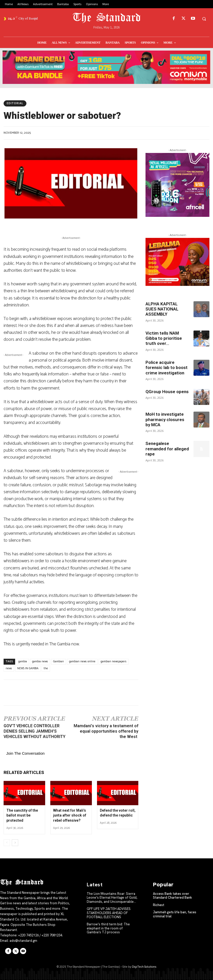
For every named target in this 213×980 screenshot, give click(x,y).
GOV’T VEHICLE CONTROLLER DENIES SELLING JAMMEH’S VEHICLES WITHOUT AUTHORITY (35, 731)
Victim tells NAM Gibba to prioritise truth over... (164, 338)
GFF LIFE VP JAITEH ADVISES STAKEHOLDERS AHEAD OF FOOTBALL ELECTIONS (109, 913)
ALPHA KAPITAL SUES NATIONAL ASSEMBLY (162, 309)
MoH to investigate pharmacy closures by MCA (165, 419)
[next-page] (15, 843)
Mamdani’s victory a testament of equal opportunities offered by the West (106, 731)
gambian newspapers (114, 662)
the (46, 668)
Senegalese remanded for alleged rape (167, 449)
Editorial (15, 103)
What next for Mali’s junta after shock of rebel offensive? (70, 815)
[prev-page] (7, 843)
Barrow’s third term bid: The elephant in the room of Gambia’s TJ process (108, 928)
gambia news (40, 662)
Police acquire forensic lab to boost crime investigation (167, 368)
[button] (204, 19)
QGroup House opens (167, 392)
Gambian (59, 662)
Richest (159, 905)
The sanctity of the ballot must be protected (22, 815)
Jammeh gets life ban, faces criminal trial (175, 914)
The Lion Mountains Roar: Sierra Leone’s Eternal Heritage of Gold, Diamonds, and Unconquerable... (112, 898)
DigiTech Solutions (144, 967)
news (9, 668)
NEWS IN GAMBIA (28, 668)
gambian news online (82, 662)
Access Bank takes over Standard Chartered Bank (172, 896)
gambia (23, 662)
